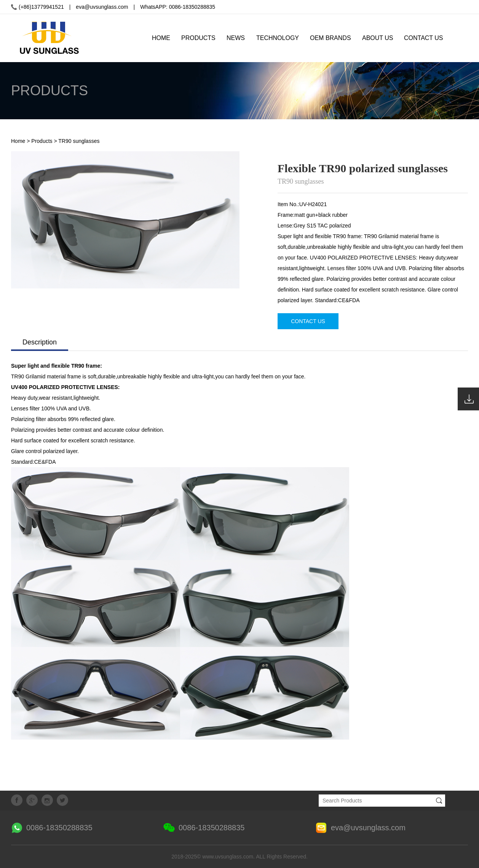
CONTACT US (424, 38)
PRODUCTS (198, 38)
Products (42, 141)
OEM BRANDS (331, 38)
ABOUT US (378, 38)
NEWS (236, 38)
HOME (161, 38)
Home (18, 141)
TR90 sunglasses (79, 141)
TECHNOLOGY (278, 38)
